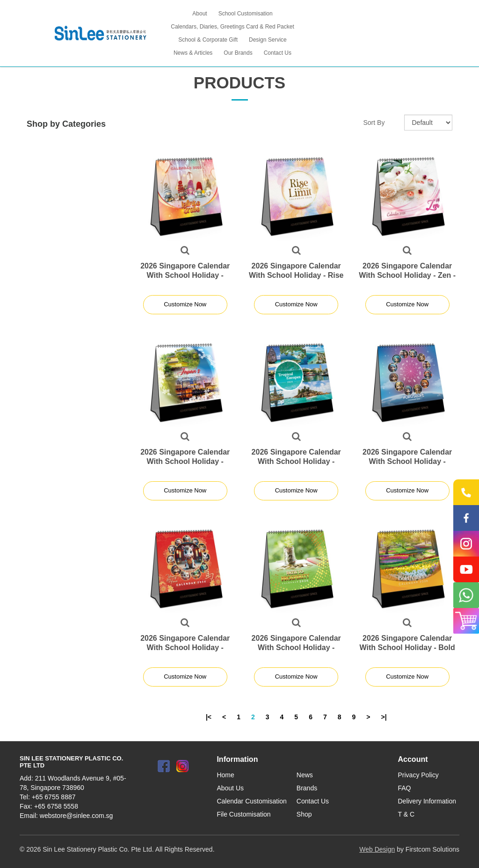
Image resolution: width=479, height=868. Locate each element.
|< (209, 717)
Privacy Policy (418, 775)
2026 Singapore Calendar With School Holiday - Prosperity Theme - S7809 (296, 647)
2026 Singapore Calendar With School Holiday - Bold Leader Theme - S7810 (407, 647)
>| (384, 717)
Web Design (377, 849)
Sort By (374, 123)
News (305, 775)
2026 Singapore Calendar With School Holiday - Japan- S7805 (185, 461)
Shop (304, 814)
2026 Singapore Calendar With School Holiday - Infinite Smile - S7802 (185, 275)
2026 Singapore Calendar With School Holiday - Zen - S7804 (407, 275)
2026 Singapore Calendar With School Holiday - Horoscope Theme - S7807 (407, 461)
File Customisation (243, 814)
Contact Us (313, 801)
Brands (307, 788)
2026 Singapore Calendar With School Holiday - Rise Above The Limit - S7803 (296, 275)
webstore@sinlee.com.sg (76, 816)
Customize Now (185, 304)
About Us (230, 788)
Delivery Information (427, 801)
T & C (406, 814)
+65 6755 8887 (54, 797)
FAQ (405, 788)
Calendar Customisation (251, 801)
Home (225, 775)
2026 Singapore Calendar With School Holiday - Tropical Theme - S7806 (296, 461)
